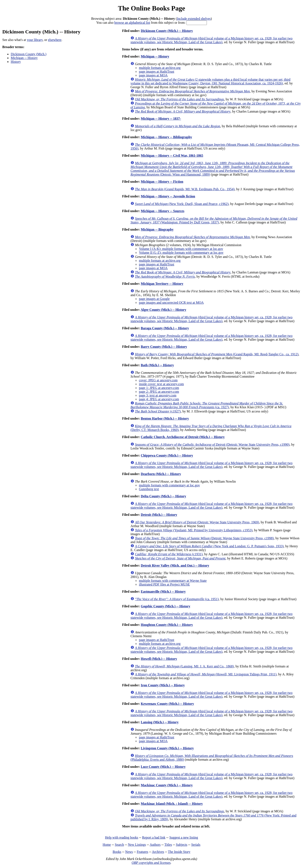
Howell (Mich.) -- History (159, 659)
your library (35, 40)
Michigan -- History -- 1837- (161, 119)
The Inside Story (179, 852)
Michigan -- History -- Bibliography (166, 137)
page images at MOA (153, 75)
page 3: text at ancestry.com (158, 395)
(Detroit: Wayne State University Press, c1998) (204, 538)
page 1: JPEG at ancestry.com (159, 388)
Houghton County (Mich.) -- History (167, 625)
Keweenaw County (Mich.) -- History (167, 704)
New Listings (137, 845)
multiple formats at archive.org (160, 68)
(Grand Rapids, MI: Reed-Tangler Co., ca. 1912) (217, 354)
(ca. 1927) (207, 405)
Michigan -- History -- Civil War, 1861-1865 (172, 156)
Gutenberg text (149, 489)
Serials (196, 845)
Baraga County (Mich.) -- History (165, 328)
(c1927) (158, 411)
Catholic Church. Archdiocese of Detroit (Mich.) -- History (183, 437)
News (129, 852)
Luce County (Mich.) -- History (163, 767)
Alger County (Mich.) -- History (163, 310)
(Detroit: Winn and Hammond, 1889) (213, 169)
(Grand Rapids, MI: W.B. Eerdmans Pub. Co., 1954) (185, 189)
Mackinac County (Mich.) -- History (167, 785)
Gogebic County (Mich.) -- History (165, 606)
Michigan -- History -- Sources (163, 211)
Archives (158, 852)
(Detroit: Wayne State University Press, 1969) (197, 522)
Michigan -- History (24, 58)
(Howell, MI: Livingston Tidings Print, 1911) (206, 674)
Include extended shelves (194, 19)
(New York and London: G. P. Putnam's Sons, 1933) (209, 546)
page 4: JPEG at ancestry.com (159, 399)
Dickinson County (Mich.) (29, 54)
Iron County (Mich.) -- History (163, 685)
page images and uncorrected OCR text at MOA (171, 303)
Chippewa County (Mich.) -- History (167, 455)
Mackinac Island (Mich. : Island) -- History (172, 804)
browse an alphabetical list (132, 23)
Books (117, 852)
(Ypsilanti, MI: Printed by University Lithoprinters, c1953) (194, 530)
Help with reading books (122, 837)
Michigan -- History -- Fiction (162, 182)
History (16, 62)
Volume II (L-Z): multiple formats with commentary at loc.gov (181, 253)
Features (142, 852)
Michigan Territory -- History (162, 284)
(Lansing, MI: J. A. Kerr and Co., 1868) (184, 666)
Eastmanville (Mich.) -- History (163, 592)
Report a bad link (154, 837)
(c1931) (169, 554)
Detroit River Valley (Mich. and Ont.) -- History (175, 565)
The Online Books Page (151, 8)
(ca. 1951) (177, 599)
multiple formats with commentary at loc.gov (169, 485)
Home (107, 845)
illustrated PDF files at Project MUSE (164, 584)
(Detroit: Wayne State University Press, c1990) (212, 445)
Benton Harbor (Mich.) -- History (165, 418)
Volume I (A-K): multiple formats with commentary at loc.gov (181, 249)
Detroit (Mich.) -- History (159, 515)
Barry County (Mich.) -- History (164, 347)
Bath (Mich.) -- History (157, 365)
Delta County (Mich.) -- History (163, 496)
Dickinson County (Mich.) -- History (167, 31)
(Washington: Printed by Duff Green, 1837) (214, 220)
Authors (155, 845)
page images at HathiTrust (157, 72)
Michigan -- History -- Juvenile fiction (168, 196)
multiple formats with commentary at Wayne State (173, 581)
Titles (168, 845)
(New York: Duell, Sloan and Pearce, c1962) (182, 204)
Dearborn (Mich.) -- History (161, 474)
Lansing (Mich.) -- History (160, 722)
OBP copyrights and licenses (151, 863)
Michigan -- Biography (157, 229)
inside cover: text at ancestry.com (161, 384)
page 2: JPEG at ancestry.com (159, 392)
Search (120, 845)
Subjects (182, 845)
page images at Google (154, 299)
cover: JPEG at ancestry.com (158, 380)
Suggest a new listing (184, 837)
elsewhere (55, 40)
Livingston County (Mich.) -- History (167, 748)
